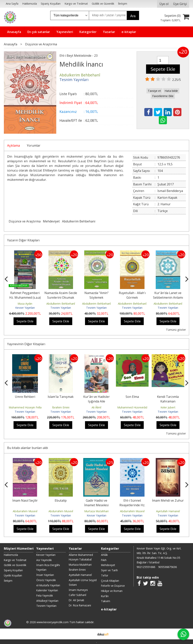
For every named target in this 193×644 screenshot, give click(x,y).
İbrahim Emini (61, 407)
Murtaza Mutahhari (96, 511)
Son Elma (132, 397)
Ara (133, 16)
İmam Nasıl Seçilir (25, 500)
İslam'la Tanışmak (61, 397)
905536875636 (167, 567)
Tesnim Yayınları (61, 308)
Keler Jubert (168, 407)
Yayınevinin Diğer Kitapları (26, 344)
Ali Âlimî (96, 407)
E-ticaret (90, 634)
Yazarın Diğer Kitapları (23, 240)
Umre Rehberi (25, 397)
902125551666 (146, 567)
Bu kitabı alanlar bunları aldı (28, 448)
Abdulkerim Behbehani (79, 221)
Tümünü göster (176, 330)
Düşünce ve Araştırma (25, 221)
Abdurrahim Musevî (25, 511)
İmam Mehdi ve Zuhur (168, 500)
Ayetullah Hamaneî (168, 511)
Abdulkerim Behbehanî (61, 304)
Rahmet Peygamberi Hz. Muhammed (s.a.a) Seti (25, 297)
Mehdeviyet (51, 221)
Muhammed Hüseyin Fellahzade (29, 407)
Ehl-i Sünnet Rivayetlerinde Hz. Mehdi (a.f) (132, 505)
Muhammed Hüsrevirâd (132, 407)
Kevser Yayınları (25, 308)
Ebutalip (61, 500)
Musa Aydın (25, 304)
